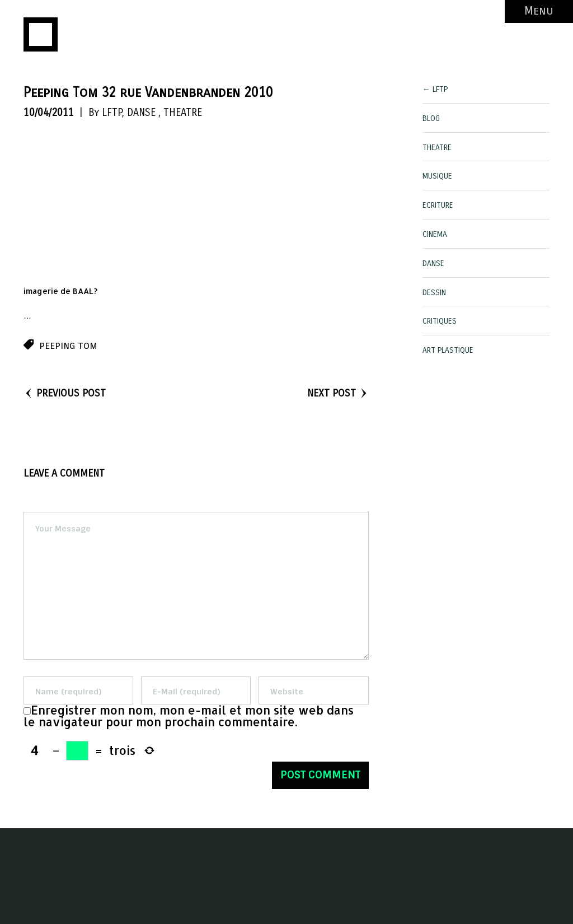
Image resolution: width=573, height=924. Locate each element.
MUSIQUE (437, 176)
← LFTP (435, 89)
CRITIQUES (440, 321)
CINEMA (435, 234)
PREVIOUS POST (65, 393)
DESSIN (434, 293)
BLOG (431, 118)
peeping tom (68, 346)
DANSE (141, 113)
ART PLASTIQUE (448, 350)
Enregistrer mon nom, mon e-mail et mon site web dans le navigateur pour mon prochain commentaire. (189, 716)
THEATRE (183, 113)
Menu (539, 11)
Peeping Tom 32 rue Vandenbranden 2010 (148, 92)
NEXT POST (338, 393)
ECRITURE (438, 205)
